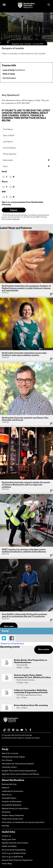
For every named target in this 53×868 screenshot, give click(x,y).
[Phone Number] (26, 154)
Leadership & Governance (13, 791)
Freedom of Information (12, 802)
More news (9, 626)
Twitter (4, 638)
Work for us (7, 795)
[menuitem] (4, 44)
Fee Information (9, 78)
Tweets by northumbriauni (12, 644)
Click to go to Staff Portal (12, 857)
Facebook (12, 638)
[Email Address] (26, 148)
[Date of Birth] (26, 136)
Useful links (8, 832)
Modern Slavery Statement (13, 816)
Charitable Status (9, 798)
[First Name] (26, 129)
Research (6, 788)
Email (4, 172)
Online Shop (7, 864)
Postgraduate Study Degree (13, 757)
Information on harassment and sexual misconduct (23, 822)
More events (44, 650)
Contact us (6, 836)
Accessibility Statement (12, 805)
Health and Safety (9, 846)
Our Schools (7, 760)
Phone (5, 182)
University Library (9, 767)
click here (16, 219)
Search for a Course (10, 754)
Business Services (9, 784)
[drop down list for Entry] (26, 166)
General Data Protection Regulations (17, 860)
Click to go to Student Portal (14, 853)
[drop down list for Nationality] (26, 160)
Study (5, 749)
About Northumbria (13, 780)
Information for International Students (18, 764)
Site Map (5, 826)
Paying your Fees (9, 840)
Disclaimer (6, 812)
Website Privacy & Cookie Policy (15, 809)
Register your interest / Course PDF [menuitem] (28, 44)
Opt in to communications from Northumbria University (22, 204)
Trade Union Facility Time (12, 819)
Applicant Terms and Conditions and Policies (20, 774)
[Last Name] (26, 142)
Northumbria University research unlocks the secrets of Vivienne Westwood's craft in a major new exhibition (26, 485)
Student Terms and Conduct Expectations (19, 771)
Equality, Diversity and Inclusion (15, 843)
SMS (4, 192)
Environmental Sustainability (14, 850)
